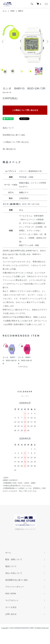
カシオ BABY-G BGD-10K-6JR (10, 360)
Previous (3, 41)
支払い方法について (14, 573)
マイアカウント (12, 600)
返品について (8, 128)
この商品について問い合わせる (25, 110)
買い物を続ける (9, 149)
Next (47, 41)
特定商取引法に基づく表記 (14, 135)
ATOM (13, 594)
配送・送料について (14, 559)
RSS (7, 594)
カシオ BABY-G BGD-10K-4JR (25, 360)
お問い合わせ (11, 614)
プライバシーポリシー (15, 587)
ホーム (5, 11)
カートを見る (11, 607)
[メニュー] (46, 4)
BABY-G (21, 11)
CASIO (12, 11)
